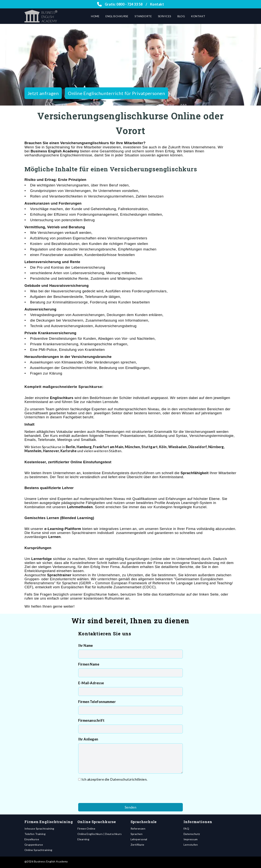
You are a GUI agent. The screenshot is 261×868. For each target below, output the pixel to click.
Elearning (83, 839)
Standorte (143, 16)
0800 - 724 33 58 (129, 4)
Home (95, 16)
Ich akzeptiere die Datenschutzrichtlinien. (115, 779)
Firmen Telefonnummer (97, 702)
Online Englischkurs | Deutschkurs (100, 834)
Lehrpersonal (139, 839)
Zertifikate (137, 845)
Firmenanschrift (91, 720)
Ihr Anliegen (88, 739)
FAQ (186, 829)
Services (165, 16)
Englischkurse (117, 16)
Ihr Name (86, 645)
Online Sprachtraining (38, 850)
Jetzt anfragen (43, 93)
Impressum (191, 839)
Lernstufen (191, 845)
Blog (181, 16)
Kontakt (157, 4)
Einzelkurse (32, 839)
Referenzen (138, 829)
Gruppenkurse (34, 845)
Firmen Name (89, 664)
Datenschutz (192, 834)
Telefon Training (35, 834)
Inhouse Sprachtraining (39, 829)
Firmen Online (86, 829)
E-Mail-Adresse (91, 683)
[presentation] (107, 792)
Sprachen (137, 834)
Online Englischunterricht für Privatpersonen (116, 93)
